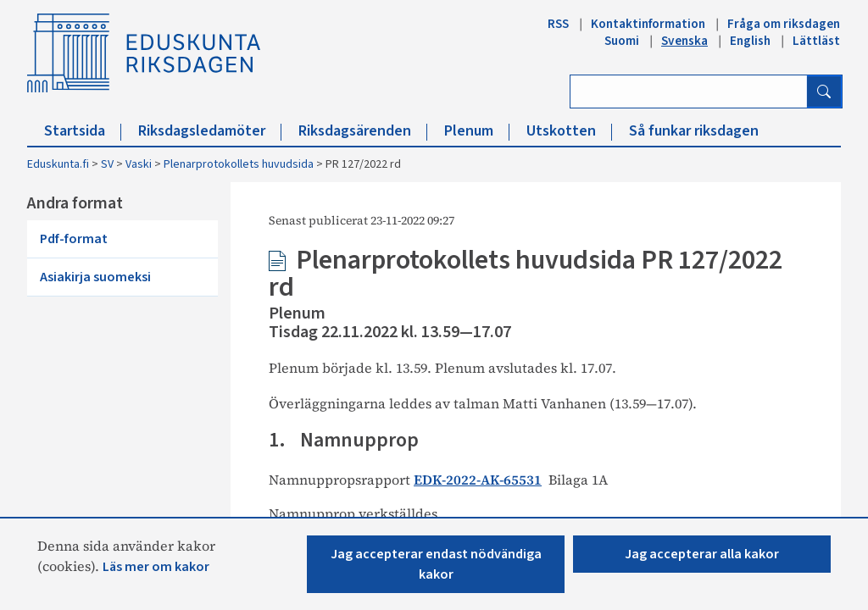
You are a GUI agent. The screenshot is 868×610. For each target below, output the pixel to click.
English (750, 41)
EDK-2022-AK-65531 (478, 480)
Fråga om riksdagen (784, 24)
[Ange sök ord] (689, 91)
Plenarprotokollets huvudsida (239, 164)
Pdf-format (74, 239)
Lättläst (816, 41)
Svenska (684, 41)
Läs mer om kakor (156, 567)
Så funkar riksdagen (694, 131)
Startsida (83, 131)
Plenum (477, 131)
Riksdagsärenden (363, 131)
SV (107, 164)
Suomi (622, 41)
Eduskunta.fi (58, 164)
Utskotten (569, 131)
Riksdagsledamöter (210, 131)
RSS (558, 24)
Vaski (139, 164)
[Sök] (824, 91)
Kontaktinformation (648, 24)
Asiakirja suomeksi (95, 277)
